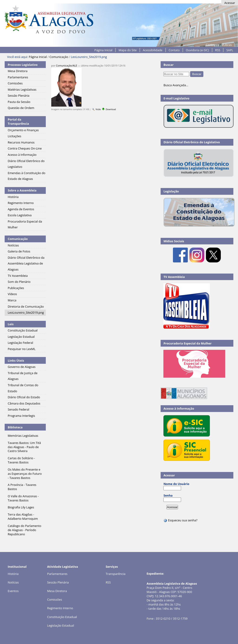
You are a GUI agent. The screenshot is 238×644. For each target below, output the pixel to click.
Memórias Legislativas (23, 436)
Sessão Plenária (58, 582)
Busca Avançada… (176, 85)
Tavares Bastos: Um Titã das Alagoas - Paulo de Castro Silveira (24, 447)
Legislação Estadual (61, 625)
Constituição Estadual (62, 617)
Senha (168, 495)
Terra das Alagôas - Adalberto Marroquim (23, 516)
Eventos (13, 591)
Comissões (55, 599)
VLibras (227, 45)
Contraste (212, 45)
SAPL (230, 50)
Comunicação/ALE (67, 65)
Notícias (13, 582)
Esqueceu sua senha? (180, 520)
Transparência (116, 574)
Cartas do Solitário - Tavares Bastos (21, 460)
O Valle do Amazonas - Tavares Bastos (23, 498)
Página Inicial (103, 50)
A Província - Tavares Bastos (22, 487)
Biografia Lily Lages (21, 507)
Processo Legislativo (23, 65)
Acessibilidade (153, 50)
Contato (174, 50)
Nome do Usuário (176, 484)
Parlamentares (57, 574)
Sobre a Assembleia (22, 190)
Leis (11, 324)
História (13, 574)
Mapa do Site (128, 50)
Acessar (230, 3)
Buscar (169, 65)
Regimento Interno (60, 608)
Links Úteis (16, 360)
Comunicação (59, 57)
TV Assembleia (174, 277)
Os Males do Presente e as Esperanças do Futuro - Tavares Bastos (25, 474)
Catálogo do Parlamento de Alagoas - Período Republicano (24, 530)
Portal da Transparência (18, 121)
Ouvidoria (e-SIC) (197, 50)
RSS (218, 50)
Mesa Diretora (57, 591)
